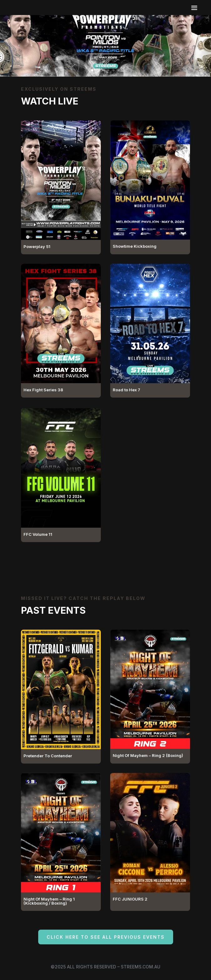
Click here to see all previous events (106, 937)
